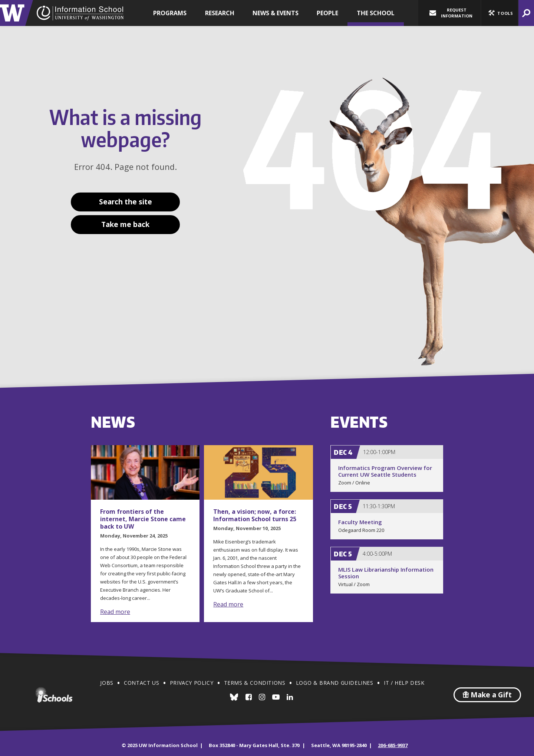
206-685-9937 (393, 745)
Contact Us (141, 683)
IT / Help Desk (404, 683)
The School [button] (376, 13)
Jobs (107, 683)
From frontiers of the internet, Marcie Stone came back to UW (143, 519)
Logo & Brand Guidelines (335, 683)
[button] (500, 13)
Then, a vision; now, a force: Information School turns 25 (255, 515)
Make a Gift (487, 695)
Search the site (126, 202)
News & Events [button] (276, 13)
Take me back (125, 224)
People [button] (327, 13)
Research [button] (220, 13)
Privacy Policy (192, 683)
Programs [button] (170, 13)
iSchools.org (54, 695)
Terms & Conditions (255, 683)
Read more (115, 612)
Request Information (451, 13)
